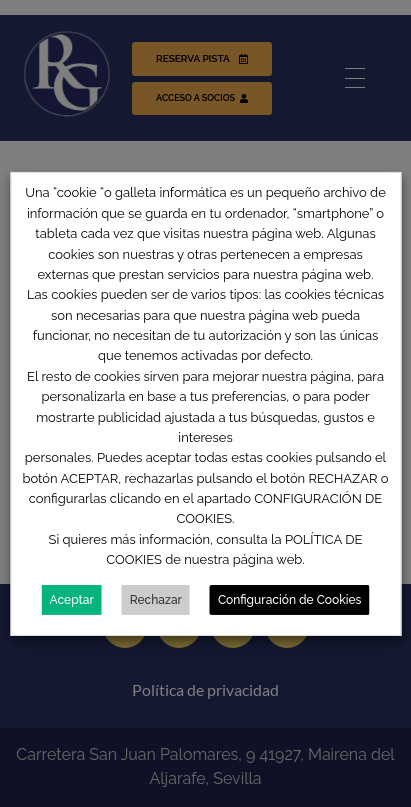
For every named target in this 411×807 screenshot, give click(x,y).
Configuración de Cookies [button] (290, 600)
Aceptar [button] (72, 600)
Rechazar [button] (156, 600)
